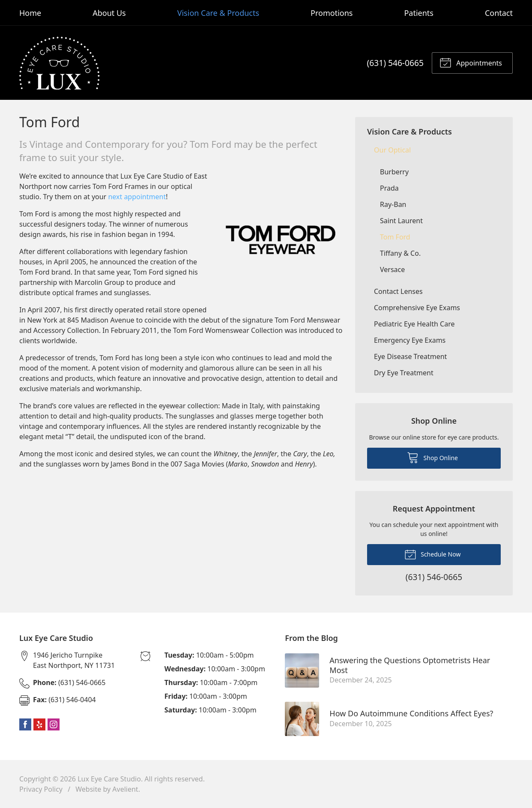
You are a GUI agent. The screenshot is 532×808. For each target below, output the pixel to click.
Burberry (394, 172)
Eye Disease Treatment (410, 356)
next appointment (137, 197)
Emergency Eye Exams (410, 340)
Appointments (471, 62)
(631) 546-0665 (395, 63)
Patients (419, 13)
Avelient (125, 789)
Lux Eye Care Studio (109, 779)
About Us (109, 13)
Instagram (54, 724)
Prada (389, 188)
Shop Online (432, 457)
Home (30, 13)
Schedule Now (433, 554)
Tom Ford (395, 237)
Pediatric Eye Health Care (414, 324)
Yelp (39, 724)
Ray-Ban (393, 204)
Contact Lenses (398, 291)
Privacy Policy (41, 789)
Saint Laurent (401, 221)
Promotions (332, 13)
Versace (392, 269)
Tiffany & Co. (400, 253)
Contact (499, 13)
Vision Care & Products (218, 13)
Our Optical (392, 150)
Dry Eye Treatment (404, 373)
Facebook (25, 724)
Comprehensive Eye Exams (417, 308)
